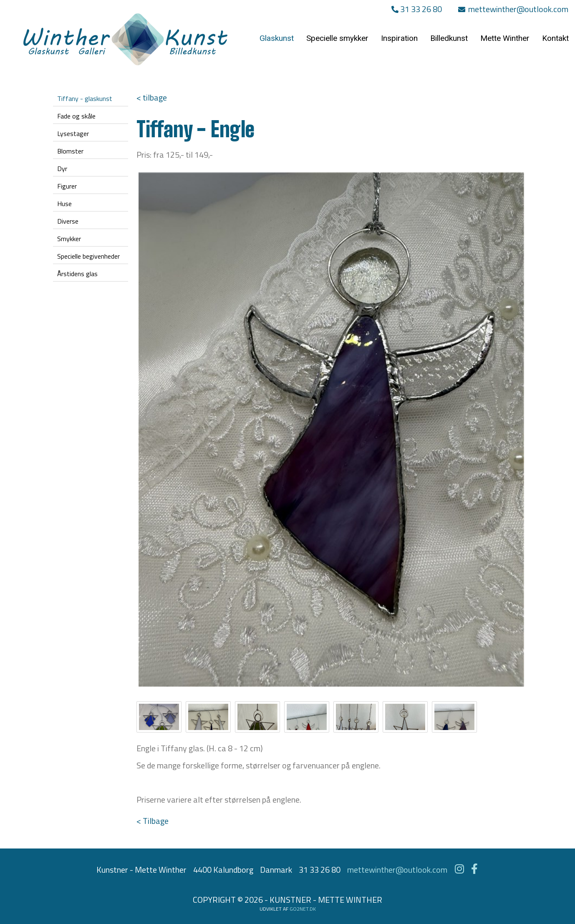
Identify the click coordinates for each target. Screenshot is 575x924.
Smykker (69, 239)
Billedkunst (449, 38)
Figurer (67, 186)
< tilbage (152, 97)
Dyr (62, 169)
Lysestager (73, 133)
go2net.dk (303, 909)
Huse (64, 204)
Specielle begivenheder (88, 256)
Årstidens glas (77, 274)
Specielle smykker (337, 38)
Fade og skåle (76, 116)
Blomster (70, 151)
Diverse (68, 221)
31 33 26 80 (417, 9)
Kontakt (555, 38)
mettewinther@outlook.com (513, 9)
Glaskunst (277, 38)
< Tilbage (153, 821)
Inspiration (399, 38)
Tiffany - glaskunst (85, 98)
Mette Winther (505, 38)
